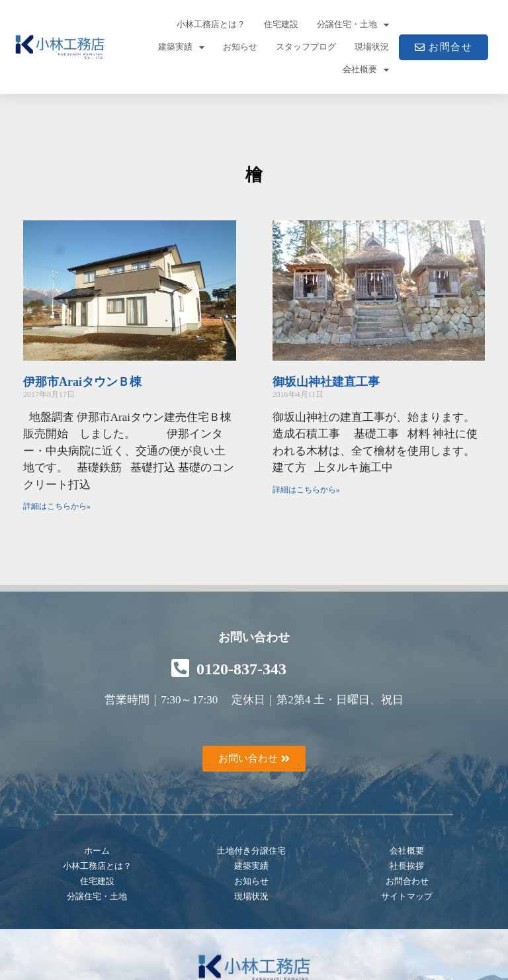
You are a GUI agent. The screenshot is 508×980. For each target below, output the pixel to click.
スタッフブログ (306, 47)
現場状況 (372, 47)
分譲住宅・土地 (353, 25)
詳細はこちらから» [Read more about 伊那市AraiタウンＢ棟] (57, 506)
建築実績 (181, 47)
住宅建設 (281, 24)
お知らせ (240, 47)
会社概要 (366, 70)
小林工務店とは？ (211, 24)
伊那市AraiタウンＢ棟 (82, 382)
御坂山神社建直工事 (326, 382)
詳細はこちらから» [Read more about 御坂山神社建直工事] (306, 490)
